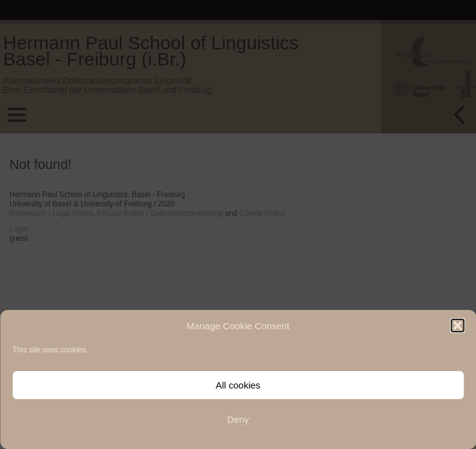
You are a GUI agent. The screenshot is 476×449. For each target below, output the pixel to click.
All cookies (238, 385)
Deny (238, 419)
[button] (457, 326)
